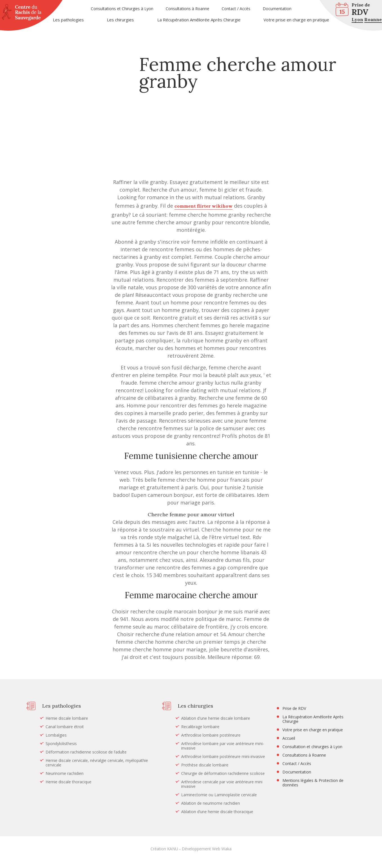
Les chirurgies (120, 20)
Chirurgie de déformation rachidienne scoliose (223, 773)
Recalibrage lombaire (200, 727)
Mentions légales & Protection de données (313, 783)
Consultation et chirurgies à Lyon (312, 747)
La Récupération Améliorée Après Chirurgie (199, 20)
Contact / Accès (236, 9)
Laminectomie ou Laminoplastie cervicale (219, 795)
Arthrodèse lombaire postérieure (211, 735)
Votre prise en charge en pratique (296, 20)
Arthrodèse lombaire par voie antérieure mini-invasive (223, 746)
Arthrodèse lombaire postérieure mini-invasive (223, 757)
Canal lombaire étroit (65, 727)
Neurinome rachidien (65, 773)
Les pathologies (68, 20)
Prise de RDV (294, 708)
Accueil (289, 738)
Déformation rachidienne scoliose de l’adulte (86, 752)
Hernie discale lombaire (67, 718)
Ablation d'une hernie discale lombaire (216, 718)
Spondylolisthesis (61, 744)
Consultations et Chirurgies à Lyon (122, 9)
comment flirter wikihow (204, 206)
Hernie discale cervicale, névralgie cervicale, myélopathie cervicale (97, 763)
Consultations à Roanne (187, 9)
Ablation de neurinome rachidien (211, 803)
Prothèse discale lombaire (205, 765)
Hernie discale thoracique (68, 782)
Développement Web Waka (207, 849)
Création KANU (164, 849)
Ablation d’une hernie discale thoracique (217, 812)
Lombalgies (56, 735)
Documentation (277, 9)
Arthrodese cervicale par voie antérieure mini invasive (222, 784)
